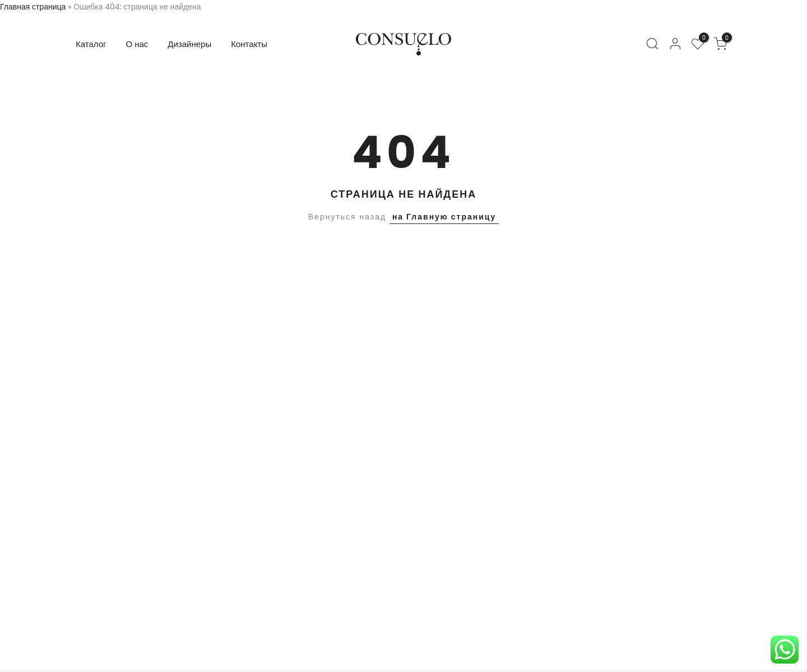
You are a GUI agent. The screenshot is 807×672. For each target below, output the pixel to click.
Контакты (249, 44)
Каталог (91, 44)
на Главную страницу (444, 217)
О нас (137, 44)
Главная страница (33, 7)
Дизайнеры (189, 44)
